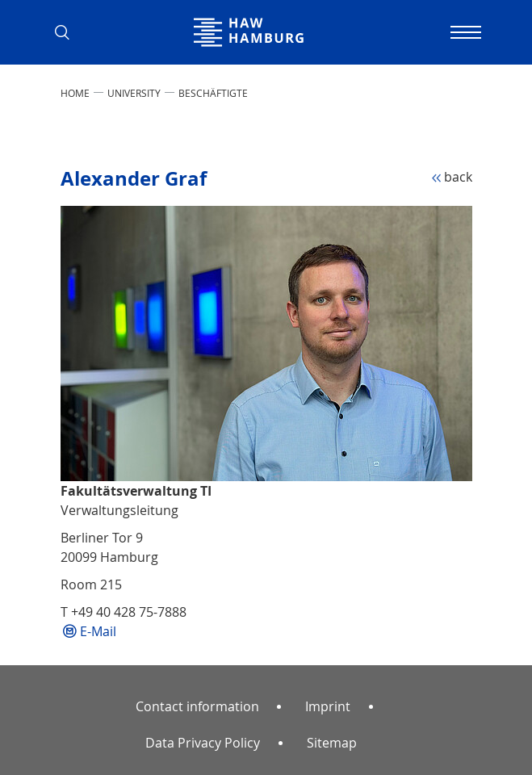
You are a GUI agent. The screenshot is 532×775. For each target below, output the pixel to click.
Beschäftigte (213, 93)
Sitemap (332, 743)
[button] (69, 32)
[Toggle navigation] (464, 32)
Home (75, 93)
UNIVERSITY (134, 93)
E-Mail (98, 631)
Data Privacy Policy (203, 743)
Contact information (197, 706)
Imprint (328, 706)
